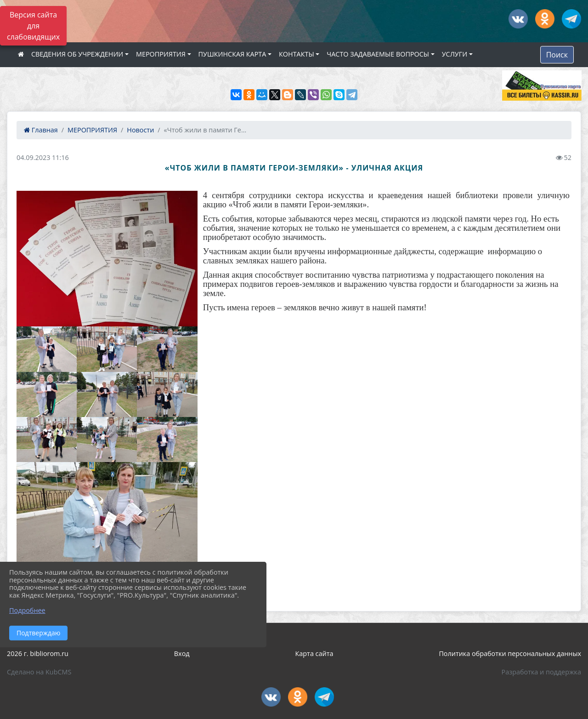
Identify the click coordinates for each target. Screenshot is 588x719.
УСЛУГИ (455, 54)
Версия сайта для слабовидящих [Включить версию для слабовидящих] (33, 26)
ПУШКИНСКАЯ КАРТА (232, 54)
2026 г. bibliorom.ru (38, 653)
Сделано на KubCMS (39, 672)
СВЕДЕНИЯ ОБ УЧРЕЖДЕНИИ (77, 54)
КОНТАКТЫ (297, 54)
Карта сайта (314, 653)
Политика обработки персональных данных (510, 653)
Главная (41, 130)
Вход (182, 653)
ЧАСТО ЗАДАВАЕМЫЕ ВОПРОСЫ (378, 54)
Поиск (557, 55)
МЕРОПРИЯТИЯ (161, 54)
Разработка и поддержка (541, 672)
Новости (140, 130)
